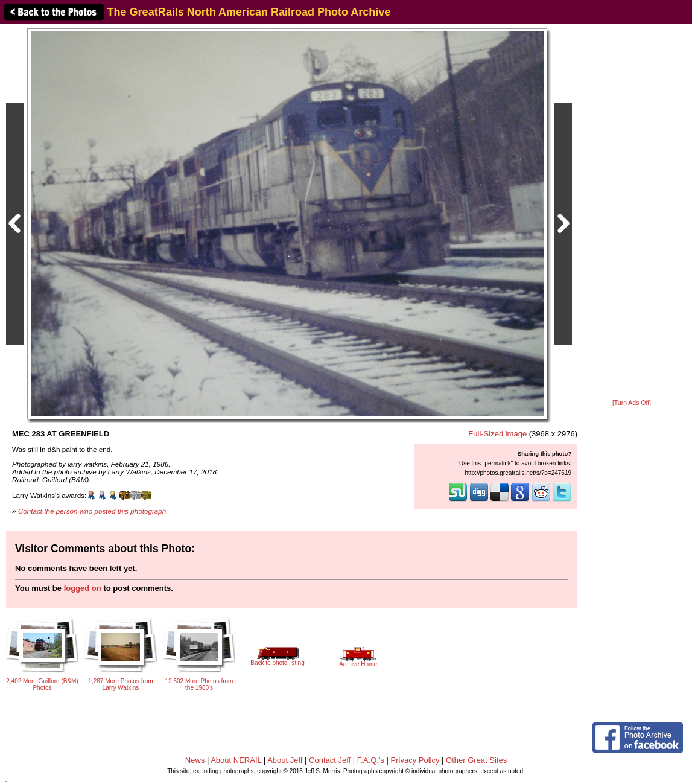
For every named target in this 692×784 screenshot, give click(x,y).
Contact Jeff (330, 760)
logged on (83, 588)
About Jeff (285, 760)
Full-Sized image (497, 434)
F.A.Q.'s (371, 760)
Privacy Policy (415, 760)
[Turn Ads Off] (632, 403)
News (195, 760)
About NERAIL (236, 760)
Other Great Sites (476, 760)
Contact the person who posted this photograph (92, 511)
